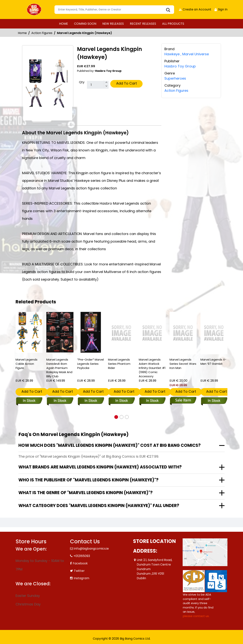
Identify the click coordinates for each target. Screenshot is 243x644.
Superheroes (175, 78)
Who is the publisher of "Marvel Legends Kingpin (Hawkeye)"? (88, 480)
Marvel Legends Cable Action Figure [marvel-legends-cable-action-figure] (26, 364)
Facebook (80, 563)
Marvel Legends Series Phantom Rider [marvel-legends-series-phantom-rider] (119, 364)
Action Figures (42, 33)
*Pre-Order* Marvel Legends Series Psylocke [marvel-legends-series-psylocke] (91, 364)
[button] (116, 417)
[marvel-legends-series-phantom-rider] (121, 333)
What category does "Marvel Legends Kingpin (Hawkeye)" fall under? (99, 506)
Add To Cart (127, 83)
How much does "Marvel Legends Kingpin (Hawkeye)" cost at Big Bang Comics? (110, 445)
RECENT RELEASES (143, 24)
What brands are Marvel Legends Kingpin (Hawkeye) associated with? (100, 467)
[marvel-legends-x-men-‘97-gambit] (214, 333)
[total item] (98, 85)
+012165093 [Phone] (82, 556)
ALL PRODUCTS (173, 24)
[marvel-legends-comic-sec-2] (183, 333)
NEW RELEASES (113, 24)
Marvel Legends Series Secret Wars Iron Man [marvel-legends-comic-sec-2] (183, 364)
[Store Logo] (35, 9)
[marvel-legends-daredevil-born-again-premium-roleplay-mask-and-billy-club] (60, 332)
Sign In (221, 9)
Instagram (81, 578)
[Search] (114, 10)
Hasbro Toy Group (180, 66)
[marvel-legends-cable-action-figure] (29, 332)
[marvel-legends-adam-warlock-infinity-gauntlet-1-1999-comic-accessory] (152, 333)
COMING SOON (85, 24)
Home (22, 33)
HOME (64, 24)
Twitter (79, 571)
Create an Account (195, 9)
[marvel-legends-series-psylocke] (91, 332)
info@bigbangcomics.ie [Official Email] (91, 549)
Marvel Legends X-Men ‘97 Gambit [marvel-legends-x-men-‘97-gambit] (213, 362)
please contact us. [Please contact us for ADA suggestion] (196, 616)
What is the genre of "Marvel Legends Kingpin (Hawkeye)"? (86, 493)
